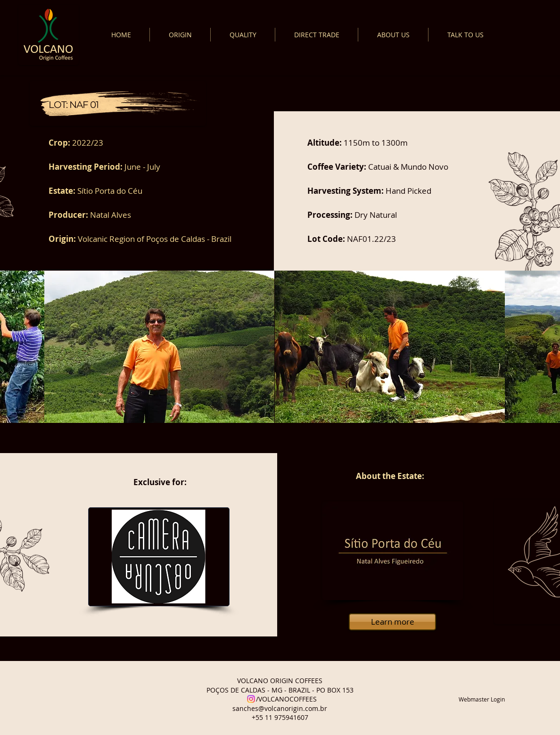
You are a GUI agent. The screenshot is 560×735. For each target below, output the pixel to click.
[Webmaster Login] (482, 699)
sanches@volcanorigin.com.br (280, 708)
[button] (159, 347)
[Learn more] (392, 622)
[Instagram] (251, 699)
